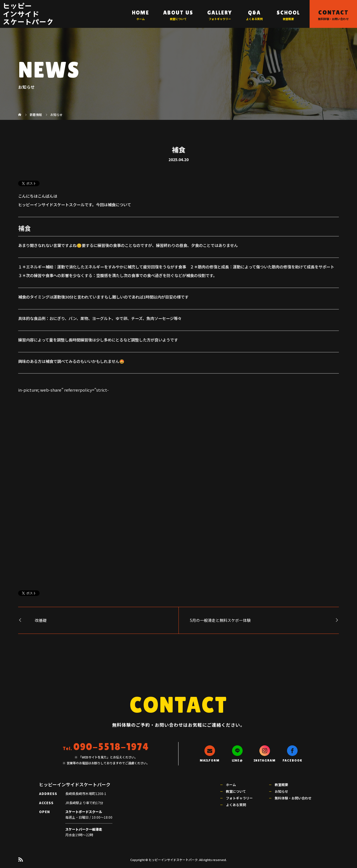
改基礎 (41, 620)
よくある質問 (236, 805)
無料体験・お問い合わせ (293, 798)
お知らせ (281, 791)
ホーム (231, 785)
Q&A (254, 13)
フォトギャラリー (239, 798)
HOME (141, 13)
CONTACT (333, 12)
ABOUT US (178, 13)
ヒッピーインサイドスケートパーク (28, 13)
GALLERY (220, 13)
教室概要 (281, 785)
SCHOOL (288, 13)
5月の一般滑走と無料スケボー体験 (220, 620)
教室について (236, 791)
